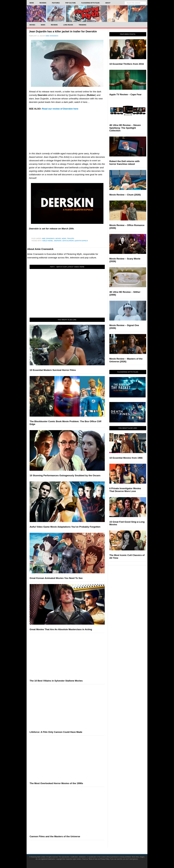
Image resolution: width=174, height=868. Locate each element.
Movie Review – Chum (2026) (125, 195)
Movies (58, 239)
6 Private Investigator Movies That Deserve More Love (125, 490)
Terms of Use (93, 859)
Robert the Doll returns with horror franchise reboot (124, 163)
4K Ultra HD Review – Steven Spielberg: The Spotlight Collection (125, 128)
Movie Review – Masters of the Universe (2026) (126, 360)
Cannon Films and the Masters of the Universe (55, 836)
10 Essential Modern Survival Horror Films (53, 370)
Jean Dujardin (68, 241)
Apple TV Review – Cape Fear (125, 94)
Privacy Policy (105, 859)
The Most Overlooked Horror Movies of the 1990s (56, 783)
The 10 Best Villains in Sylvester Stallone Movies (56, 681)
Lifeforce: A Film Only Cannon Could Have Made (56, 732)
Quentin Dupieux (81, 241)
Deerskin (58, 241)
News (64, 239)
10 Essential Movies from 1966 (126, 458)
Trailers (71, 239)
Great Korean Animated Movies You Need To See (56, 578)
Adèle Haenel (48, 241)
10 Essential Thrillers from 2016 (127, 64)
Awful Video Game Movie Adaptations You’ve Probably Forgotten (65, 527)
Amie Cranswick (48, 239)
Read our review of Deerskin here (60, 109)
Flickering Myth (87, 14)
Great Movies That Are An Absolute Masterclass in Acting (61, 629)
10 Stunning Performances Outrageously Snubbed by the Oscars (65, 475)
